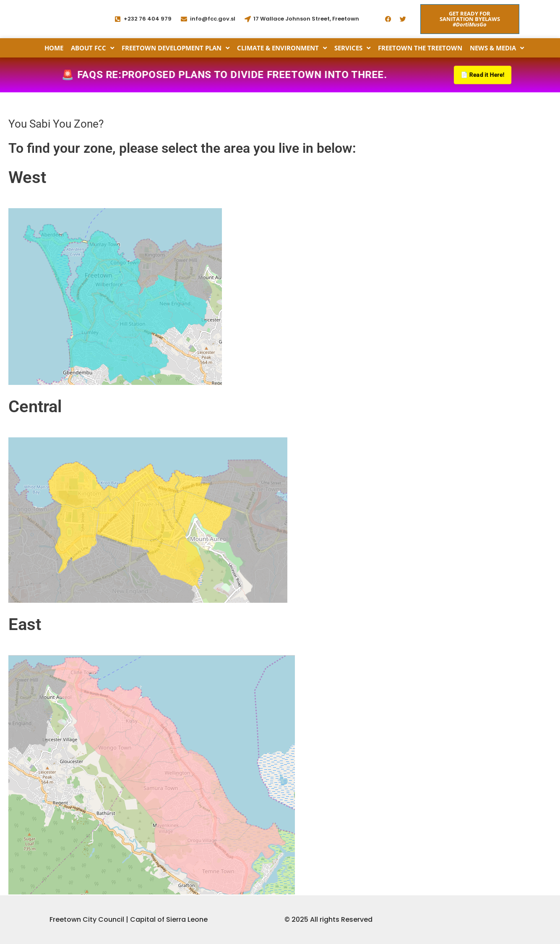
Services (352, 48)
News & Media (497, 48)
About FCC (92, 48)
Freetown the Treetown (420, 48)
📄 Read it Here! (481, 75)
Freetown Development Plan (176, 48)
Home (54, 48)
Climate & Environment (282, 48)
